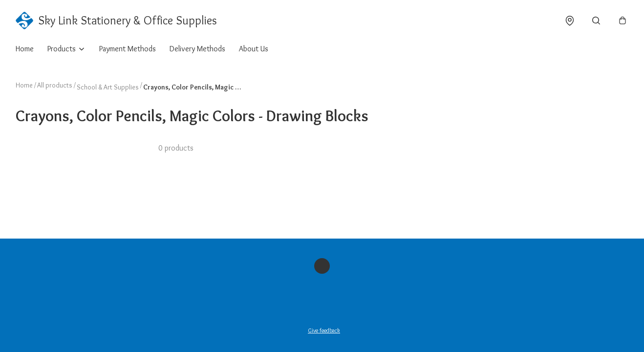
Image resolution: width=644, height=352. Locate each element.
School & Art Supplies (108, 87)
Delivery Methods (197, 49)
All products (55, 85)
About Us (254, 49)
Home (25, 49)
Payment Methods (128, 49)
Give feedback (324, 330)
